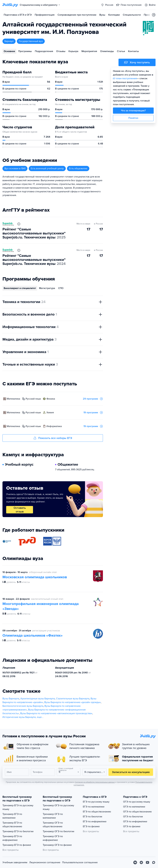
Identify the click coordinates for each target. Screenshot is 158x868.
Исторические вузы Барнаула (19, 717)
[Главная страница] (10, 5)
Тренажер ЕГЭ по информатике (12, 838)
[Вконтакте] (135, 862)
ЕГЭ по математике (94, 807)
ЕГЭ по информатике (95, 822)
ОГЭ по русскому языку (137, 802)
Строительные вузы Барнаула (73, 699)
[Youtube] (148, 862)
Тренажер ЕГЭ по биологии (18, 831)
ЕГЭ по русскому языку (96, 802)
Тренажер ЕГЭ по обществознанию (12, 825)
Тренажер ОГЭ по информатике (53, 838)
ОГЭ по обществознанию (137, 812)
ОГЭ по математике (134, 807)
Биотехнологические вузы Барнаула (23, 706)
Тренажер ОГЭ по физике (57, 845)
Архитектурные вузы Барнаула (38, 699)
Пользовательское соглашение (80, 862)
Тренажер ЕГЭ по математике (12, 816)
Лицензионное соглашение (45, 862)
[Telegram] (141, 862)
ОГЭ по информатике (135, 822)
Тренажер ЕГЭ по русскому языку (18, 807)
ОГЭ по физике (132, 826)
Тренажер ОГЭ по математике (53, 816)
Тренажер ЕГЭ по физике (17, 845)
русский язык (33, 399)
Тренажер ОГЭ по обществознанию (53, 825)
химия (50, 413)
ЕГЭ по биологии (93, 817)
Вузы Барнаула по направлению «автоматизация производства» (56, 713)
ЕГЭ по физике (91, 826)
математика (13, 399)
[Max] (154, 862)
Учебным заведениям (15, 862)
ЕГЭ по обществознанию (97, 812)
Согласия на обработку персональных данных (95, 782)
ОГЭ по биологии (133, 817)
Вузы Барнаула (11, 699)
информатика (54, 426)
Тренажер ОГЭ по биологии (58, 831)
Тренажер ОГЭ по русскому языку (58, 807)
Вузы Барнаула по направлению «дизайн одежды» (73, 702)
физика (51, 399)
